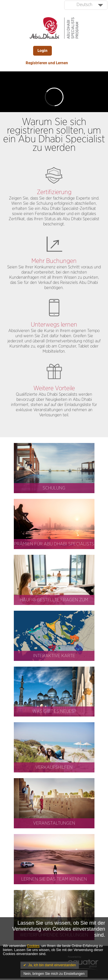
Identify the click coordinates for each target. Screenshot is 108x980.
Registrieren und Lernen (47, 63)
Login (42, 51)
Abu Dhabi (51, 209)
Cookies (33, 946)
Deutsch (84, 5)
